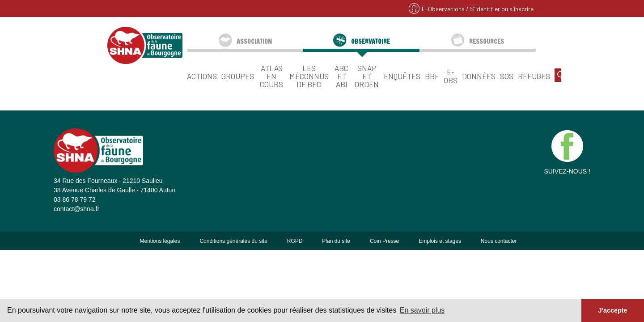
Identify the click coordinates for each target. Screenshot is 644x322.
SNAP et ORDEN (367, 76)
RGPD (295, 241)
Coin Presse (384, 241)
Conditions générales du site (233, 241)
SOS (507, 76)
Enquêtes (402, 76)
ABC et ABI (341, 76)
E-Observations (444, 9)
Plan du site (336, 241)
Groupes (238, 76)
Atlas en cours (271, 76)
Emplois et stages (440, 241)
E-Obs (451, 76)
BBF (432, 76)
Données (479, 76)
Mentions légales (160, 241)
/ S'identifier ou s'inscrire (500, 9)
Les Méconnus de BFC (309, 76)
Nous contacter (499, 241)
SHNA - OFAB (145, 45)
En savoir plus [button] (422, 310)
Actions (202, 76)
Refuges (534, 76)
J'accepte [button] (612, 310)
